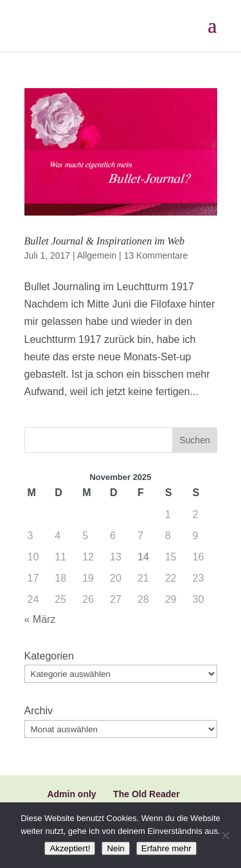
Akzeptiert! (70, 848)
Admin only (71, 794)
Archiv (39, 711)
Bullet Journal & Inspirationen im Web (105, 241)
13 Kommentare (156, 255)
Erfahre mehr (166, 848)
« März (40, 619)
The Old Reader (146, 794)
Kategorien (49, 656)
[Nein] (225, 835)
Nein (115, 848)
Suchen (194, 440)
